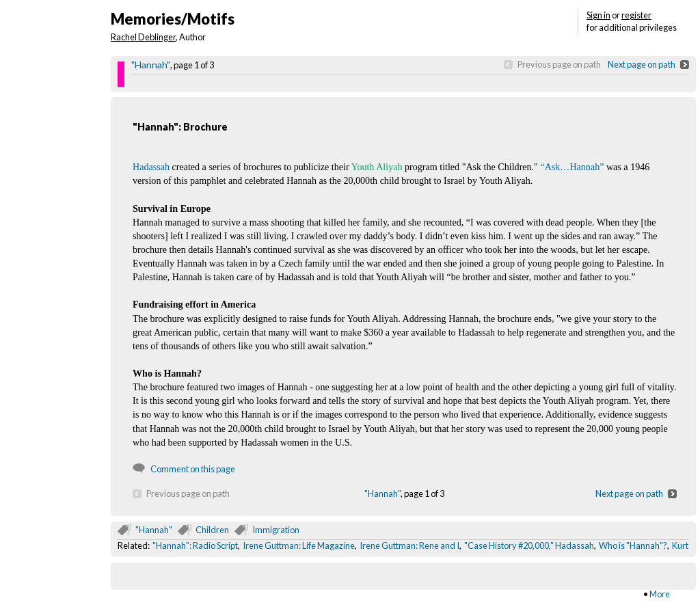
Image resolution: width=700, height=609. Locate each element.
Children (212, 530)
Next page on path (642, 64)
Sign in (598, 15)
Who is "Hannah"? (633, 545)
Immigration (276, 530)
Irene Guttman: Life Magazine (299, 545)
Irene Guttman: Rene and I (409, 545)
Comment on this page (193, 469)
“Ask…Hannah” (572, 167)
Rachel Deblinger (143, 37)
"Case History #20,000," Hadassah (529, 545)
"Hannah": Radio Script (195, 545)
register (636, 15)
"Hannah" (151, 65)
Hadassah (151, 167)
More (660, 594)
